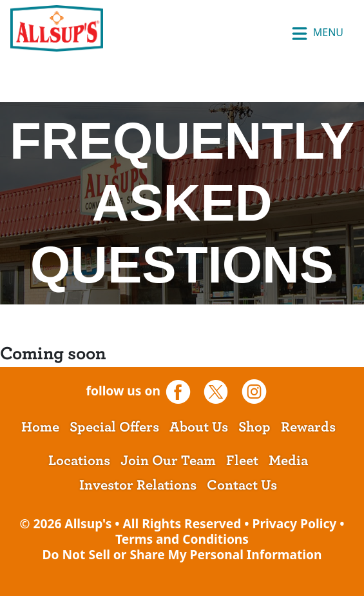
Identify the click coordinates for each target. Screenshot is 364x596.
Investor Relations (138, 485)
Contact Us (242, 485)
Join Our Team (168, 461)
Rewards (308, 427)
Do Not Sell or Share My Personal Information (182, 554)
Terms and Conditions (182, 539)
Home (40, 427)
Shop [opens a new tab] (254, 427)
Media (288, 461)
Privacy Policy (295, 523)
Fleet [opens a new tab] (242, 461)
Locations (79, 461)
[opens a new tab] (183, 391)
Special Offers (114, 427)
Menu (317, 34)
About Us (199, 427)
